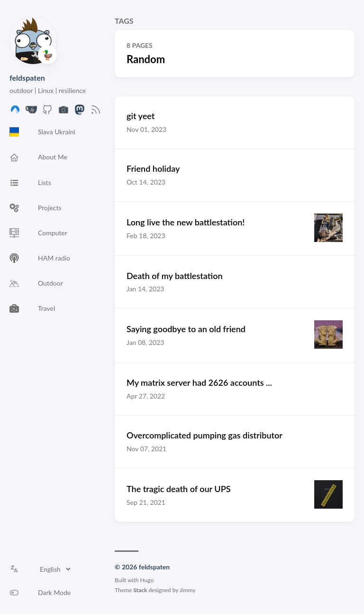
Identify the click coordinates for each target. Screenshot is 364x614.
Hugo (147, 580)
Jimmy (188, 590)
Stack (140, 590)
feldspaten (27, 78)
